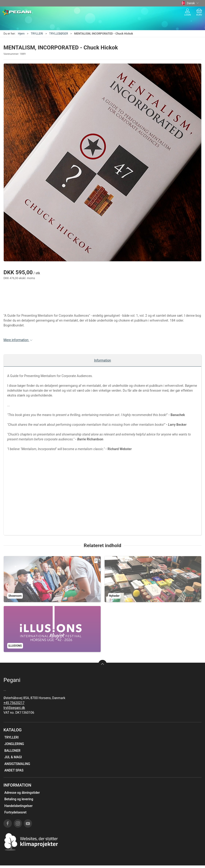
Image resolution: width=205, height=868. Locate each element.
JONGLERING (14, 744)
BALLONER (12, 751)
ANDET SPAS (14, 770)
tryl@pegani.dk (14, 708)
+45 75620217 (14, 703)
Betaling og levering (19, 799)
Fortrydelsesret (15, 812)
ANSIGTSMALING (17, 764)
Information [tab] (103, 360)
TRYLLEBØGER (59, 34)
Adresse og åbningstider (22, 793)
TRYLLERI (37, 34)
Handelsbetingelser (18, 806)
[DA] (17, 12)
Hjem (21, 34)
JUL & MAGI (13, 757)
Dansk (190, 3)
